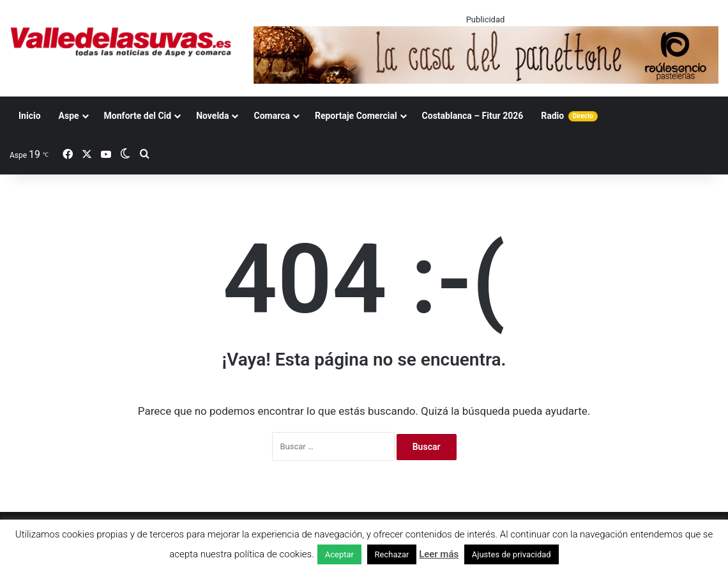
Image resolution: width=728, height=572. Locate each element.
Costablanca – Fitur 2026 (473, 116)
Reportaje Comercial (356, 116)
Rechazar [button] (392, 554)
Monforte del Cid (138, 116)
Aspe (69, 116)
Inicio (30, 116)
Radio (569, 116)
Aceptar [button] (339, 554)
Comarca (271, 116)
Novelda (212, 116)
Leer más (439, 554)
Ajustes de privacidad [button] (512, 554)
